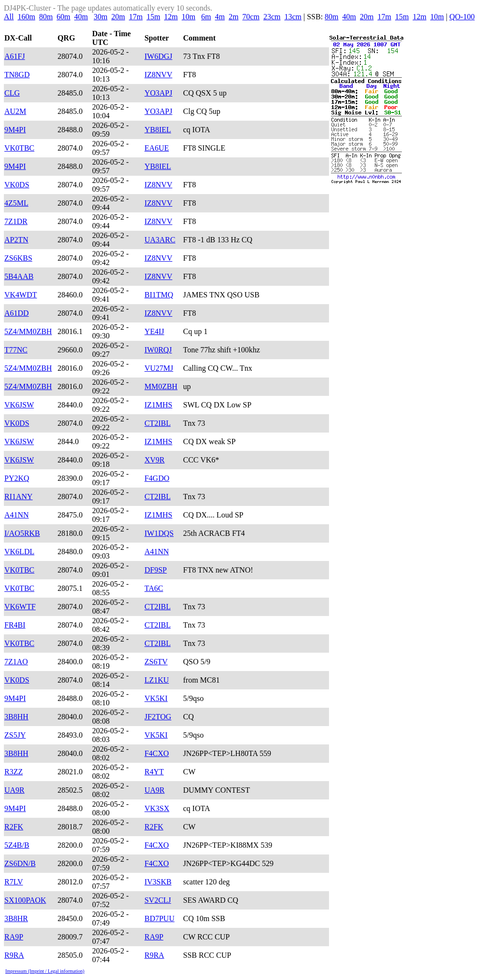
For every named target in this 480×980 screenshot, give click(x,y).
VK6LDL (19, 552)
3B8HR (16, 918)
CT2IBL (157, 423)
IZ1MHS (158, 405)
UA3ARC (160, 240)
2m (233, 17)
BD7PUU (159, 918)
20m (118, 17)
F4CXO (157, 753)
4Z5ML (16, 203)
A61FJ (15, 56)
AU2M (15, 111)
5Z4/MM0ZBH (28, 331)
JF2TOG (158, 717)
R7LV (14, 882)
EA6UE (157, 148)
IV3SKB (158, 882)
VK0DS (17, 185)
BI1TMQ (159, 295)
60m (63, 17)
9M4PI (15, 130)
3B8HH (16, 717)
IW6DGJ (158, 56)
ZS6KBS (18, 258)
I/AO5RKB (22, 533)
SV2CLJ (158, 900)
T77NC (16, 350)
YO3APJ (158, 93)
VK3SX (157, 808)
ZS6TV (156, 662)
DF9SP (155, 570)
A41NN (17, 515)
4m (219, 17)
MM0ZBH (161, 386)
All (9, 17)
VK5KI (156, 698)
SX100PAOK (25, 900)
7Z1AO (16, 662)
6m (206, 17)
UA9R (14, 790)
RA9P (14, 937)
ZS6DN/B (20, 863)
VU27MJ (159, 368)
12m (171, 17)
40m (81, 17)
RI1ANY (19, 497)
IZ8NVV (158, 75)
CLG (12, 93)
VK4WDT (21, 295)
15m (153, 17)
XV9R (154, 460)
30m (100, 17)
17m (136, 17)
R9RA (14, 955)
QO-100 (462, 17)
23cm (272, 17)
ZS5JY (15, 735)
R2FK (14, 827)
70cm (251, 17)
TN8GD (17, 75)
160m (26, 17)
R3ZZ (14, 772)
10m (189, 17)
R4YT (154, 772)
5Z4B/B (17, 845)
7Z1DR (16, 221)
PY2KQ (17, 478)
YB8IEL (158, 130)
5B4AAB (19, 276)
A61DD (17, 313)
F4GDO (157, 478)
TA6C (154, 588)
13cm (293, 17)
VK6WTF (20, 607)
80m (46, 17)
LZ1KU (157, 680)
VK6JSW (19, 405)
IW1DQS (159, 533)
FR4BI (15, 625)
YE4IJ (154, 331)
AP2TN (16, 240)
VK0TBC (19, 148)
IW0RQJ (158, 350)
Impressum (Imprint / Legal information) (45, 971)
